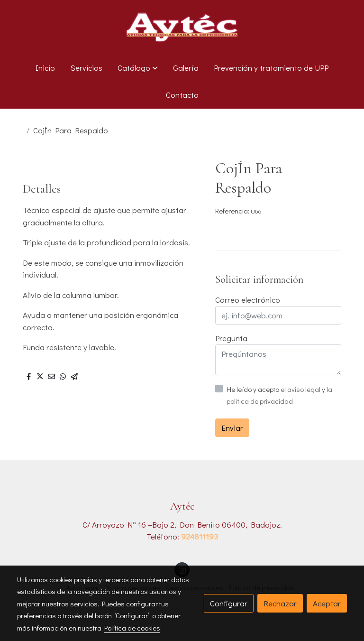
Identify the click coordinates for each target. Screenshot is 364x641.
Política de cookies (132, 628)
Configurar (229, 603)
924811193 (200, 536)
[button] (138, 68)
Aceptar (327, 603)
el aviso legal (301, 389)
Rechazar (280, 603)
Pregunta (231, 338)
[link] (182, 27)
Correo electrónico (248, 300)
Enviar (232, 428)
